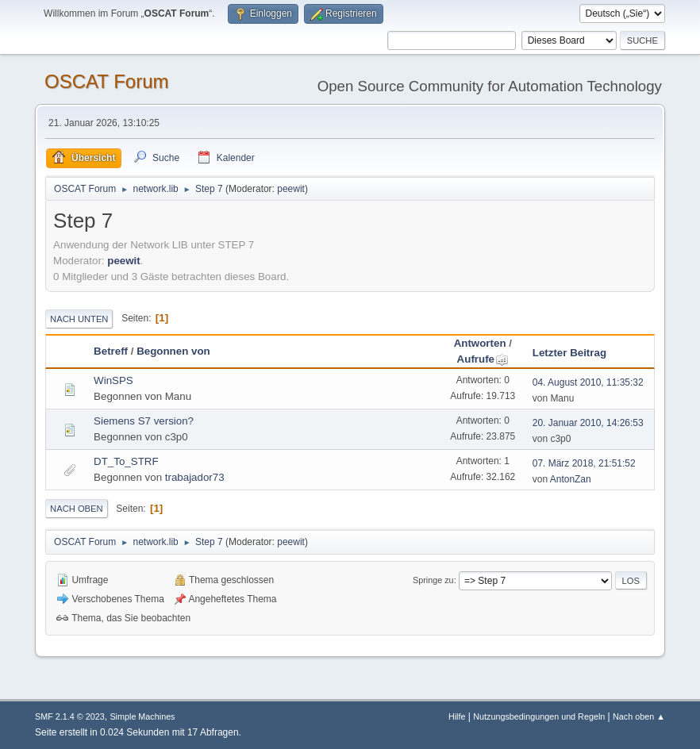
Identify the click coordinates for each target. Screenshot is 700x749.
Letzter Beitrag (569, 353)
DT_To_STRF (126, 461)
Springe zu (433, 580)
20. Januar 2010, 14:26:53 (588, 423)
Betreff (111, 351)
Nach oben (77, 509)
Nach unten (79, 319)
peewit (291, 189)
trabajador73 (195, 477)
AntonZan (571, 479)
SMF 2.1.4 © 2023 (70, 716)
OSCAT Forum (106, 81)
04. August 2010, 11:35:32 (588, 382)
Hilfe (457, 716)
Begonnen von (173, 351)
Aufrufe (483, 359)
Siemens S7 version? (144, 421)
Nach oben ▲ (639, 716)
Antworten (480, 343)
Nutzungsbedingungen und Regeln (539, 716)
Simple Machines (142, 716)
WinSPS (113, 380)
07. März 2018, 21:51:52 (584, 463)
